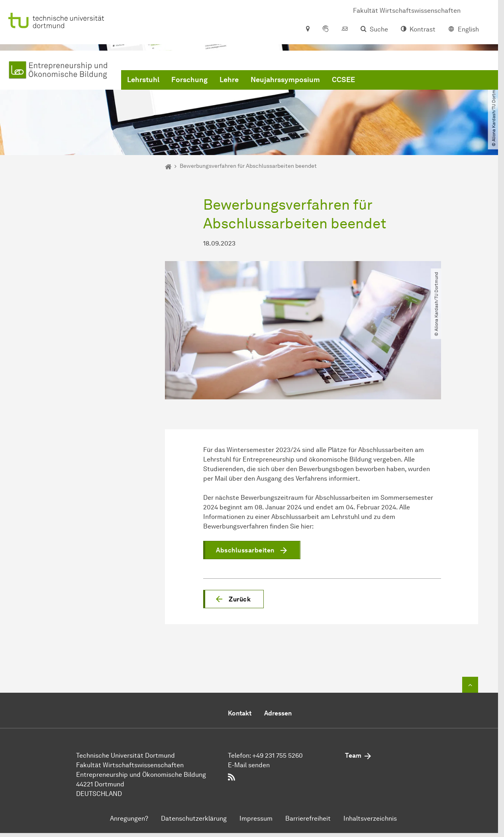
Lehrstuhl (143, 80)
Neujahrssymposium (285, 80)
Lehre (229, 80)
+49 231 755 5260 (277, 755)
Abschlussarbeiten (245, 550)
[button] (233, 599)
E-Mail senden (249, 765)
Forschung (189, 80)
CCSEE (343, 80)
